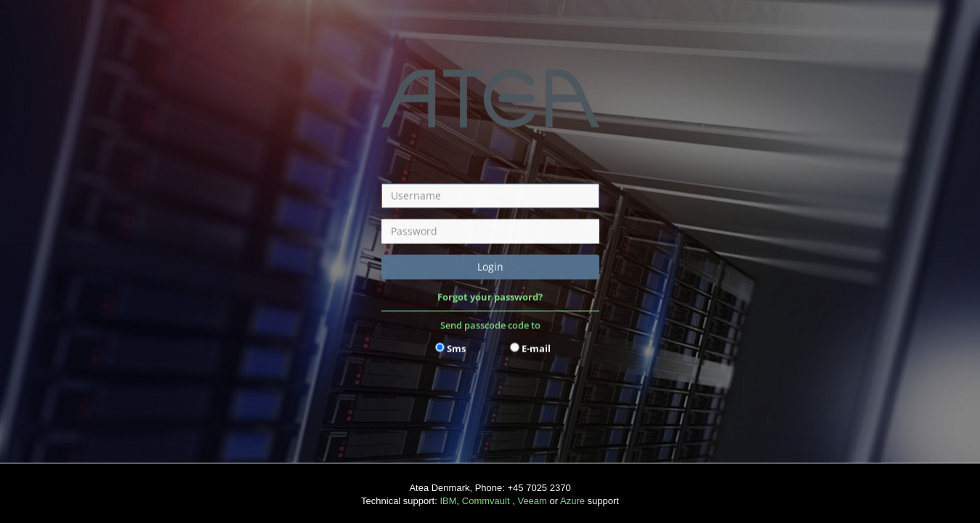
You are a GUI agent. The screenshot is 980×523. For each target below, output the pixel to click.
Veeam (532, 501)
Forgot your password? (490, 296)
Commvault (486, 501)
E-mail (536, 348)
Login (490, 266)
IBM (448, 501)
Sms (456, 348)
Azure (574, 501)
